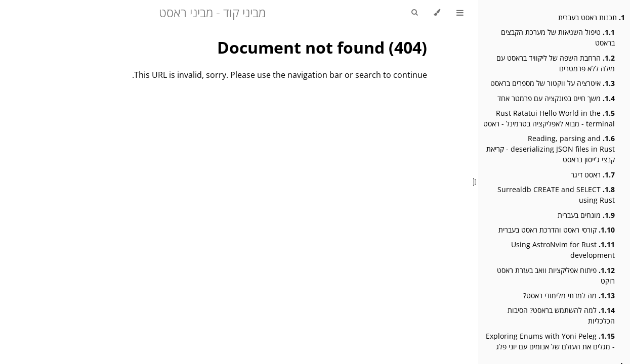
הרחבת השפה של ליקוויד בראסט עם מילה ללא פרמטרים (556, 63)
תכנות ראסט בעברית (592, 17)
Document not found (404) (322, 47)
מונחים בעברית (586, 215)
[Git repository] (12, 6)
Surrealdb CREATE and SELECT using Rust (556, 195)
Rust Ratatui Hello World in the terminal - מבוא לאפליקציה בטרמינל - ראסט (549, 118)
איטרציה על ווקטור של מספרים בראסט (553, 83)
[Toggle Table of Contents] (460, 13)
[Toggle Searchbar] (414, 13)
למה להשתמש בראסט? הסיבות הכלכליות (561, 315)
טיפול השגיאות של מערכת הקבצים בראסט (558, 37)
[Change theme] (437, 13)
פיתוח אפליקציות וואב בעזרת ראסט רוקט (556, 276)
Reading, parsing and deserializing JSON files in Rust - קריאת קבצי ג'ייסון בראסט (551, 149)
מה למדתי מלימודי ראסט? (569, 295)
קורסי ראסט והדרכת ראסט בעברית (557, 230)
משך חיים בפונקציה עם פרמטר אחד (556, 98)
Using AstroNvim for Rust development (563, 250)
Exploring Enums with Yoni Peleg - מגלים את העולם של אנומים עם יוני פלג (550, 341)
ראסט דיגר (593, 175)
